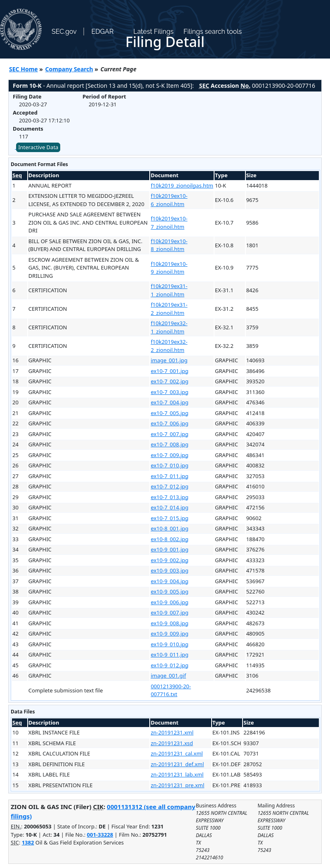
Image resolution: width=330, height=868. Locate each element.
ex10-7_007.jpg (169, 434)
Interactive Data (38, 147)
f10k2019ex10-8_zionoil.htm (169, 245)
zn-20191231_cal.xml (177, 753)
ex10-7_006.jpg (169, 423)
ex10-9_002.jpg (169, 560)
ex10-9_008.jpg (169, 623)
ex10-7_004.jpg (169, 402)
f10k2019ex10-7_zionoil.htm (169, 223)
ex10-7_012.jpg (169, 486)
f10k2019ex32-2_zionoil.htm (169, 346)
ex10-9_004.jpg (169, 581)
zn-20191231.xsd (172, 743)
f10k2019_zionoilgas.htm (182, 185)
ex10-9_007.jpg (169, 612)
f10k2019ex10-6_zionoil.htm (169, 200)
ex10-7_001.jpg (169, 371)
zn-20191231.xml (172, 732)
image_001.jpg (169, 360)
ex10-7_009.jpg (169, 455)
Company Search (69, 69)
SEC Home (24, 69)
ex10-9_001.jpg (169, 549)
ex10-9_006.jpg (169, 602)
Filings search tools (213, 32)
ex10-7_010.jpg (169, 465)
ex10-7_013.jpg (169, 497)
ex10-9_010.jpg (169, 644)
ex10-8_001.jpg (169, 528)
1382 (28, 842)
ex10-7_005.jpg (169, 413)
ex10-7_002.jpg (169, 381)
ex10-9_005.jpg (169, 591)
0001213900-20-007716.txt (171, 690)
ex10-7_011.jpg (169, 476)
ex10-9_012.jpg (169, 665)
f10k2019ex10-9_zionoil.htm (169, 268)
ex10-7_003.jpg (169, 392)
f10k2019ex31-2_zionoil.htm (169, 309)
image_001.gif (168, 676)
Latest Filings (153, 32)
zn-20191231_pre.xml (177, 785)
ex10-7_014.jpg (169, 507)
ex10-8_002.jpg (169, 539)
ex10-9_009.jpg (169, 633)
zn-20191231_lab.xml (177, 774)
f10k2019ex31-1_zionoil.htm (169, 290)
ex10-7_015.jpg (169, 518)
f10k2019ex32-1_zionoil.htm (169, 327)
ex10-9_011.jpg (169, 655)
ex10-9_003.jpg (169, 570)
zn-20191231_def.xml (177, 764)
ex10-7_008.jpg (169, 444)
